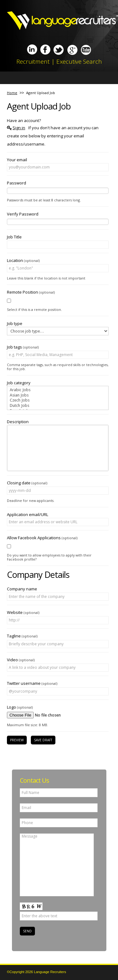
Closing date (27, 483)
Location (23, 260)
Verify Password (23, 214)
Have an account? (24, 120)
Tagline (22, 636)
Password (17, 183)
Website (23, 612)
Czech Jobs (58, 400)
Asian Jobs (58, 395)
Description (18, 422)
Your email (17, 160)
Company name (22, 589)
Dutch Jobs (58, 406)
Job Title (14, 237)
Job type (15, 323)
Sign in (19, 128)
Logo (20, 707)
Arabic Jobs (58, 390)
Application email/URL (28, 514)
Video (21, 660)
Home (12, 93)
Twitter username (32, 683)
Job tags (23, 347)
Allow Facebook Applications (42, 538)
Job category (19, 383)
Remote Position (31, 292)
